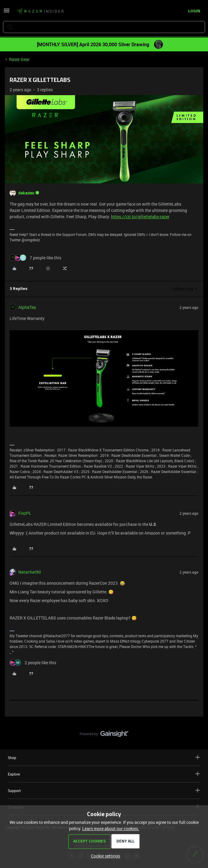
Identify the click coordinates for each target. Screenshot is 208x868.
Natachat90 (30, 572)
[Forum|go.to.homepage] (40, 11)
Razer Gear (19, 59)
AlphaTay (27, 307)
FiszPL (25, 513)
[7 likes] (35, 258)
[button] (7, 12)
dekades (26, 193)
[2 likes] (33, 663)
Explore (104, 774)
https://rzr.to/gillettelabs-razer (140, 217)
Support (104, 790)
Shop (104, 757)
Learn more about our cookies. (111, 829)
